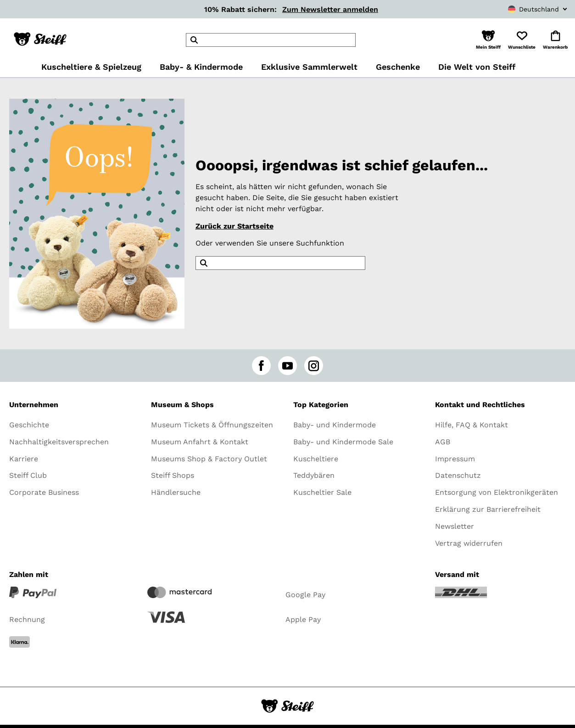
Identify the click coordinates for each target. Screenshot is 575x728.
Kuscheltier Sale (322, 492)
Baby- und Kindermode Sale (343, 442)
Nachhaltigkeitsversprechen (59, 442)
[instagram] (314, 366)
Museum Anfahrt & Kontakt (200, 442)
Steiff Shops (173, 475)
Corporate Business (44, 492)
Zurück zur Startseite (234, 226)
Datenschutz (458, 475)
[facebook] (261, 366)
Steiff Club (28, 475)
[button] (488, 40)
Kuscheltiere (316, 459)
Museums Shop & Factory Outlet (209, 459)
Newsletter (455, 526)
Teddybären (314, 475)
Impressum (455, 459)
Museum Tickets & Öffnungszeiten (212, 425)
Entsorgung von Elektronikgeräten (497, 492)
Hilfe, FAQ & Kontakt (472, 425)
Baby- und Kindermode (335, 425)
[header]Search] (271, 40)
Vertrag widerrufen (469, 543)
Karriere (24, 459)
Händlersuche (176, 492)
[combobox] (518, 9)
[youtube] (287, 366)
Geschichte (29, 425)
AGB (443, 442)
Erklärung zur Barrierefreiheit (488, 509)
